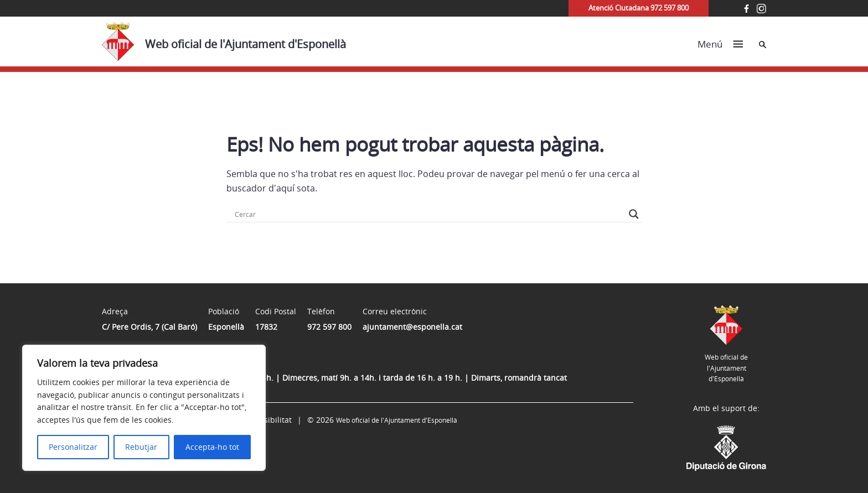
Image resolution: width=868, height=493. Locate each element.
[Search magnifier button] (634, 214)
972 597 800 (329, 327)
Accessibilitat (267, 420)
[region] (144, 408)
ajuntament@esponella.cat (412, 327)
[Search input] (429, 214)
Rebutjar (141, 447)
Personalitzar (73, 447)
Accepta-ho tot (212, 447)
